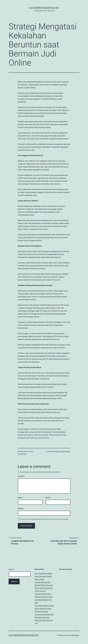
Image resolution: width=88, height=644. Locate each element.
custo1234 (23, 454)
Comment (21, 476)
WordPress (75, 635)
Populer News (66, 451)
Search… (12, 569)
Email (48, 498)
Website (21, 508)
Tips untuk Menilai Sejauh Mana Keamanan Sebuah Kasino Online (43, 576)
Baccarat (58, 451)
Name (20, 498)
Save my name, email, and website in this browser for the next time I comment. (45, 519)
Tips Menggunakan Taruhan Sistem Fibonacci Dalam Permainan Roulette (44, 609)
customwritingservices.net (44, 8)
